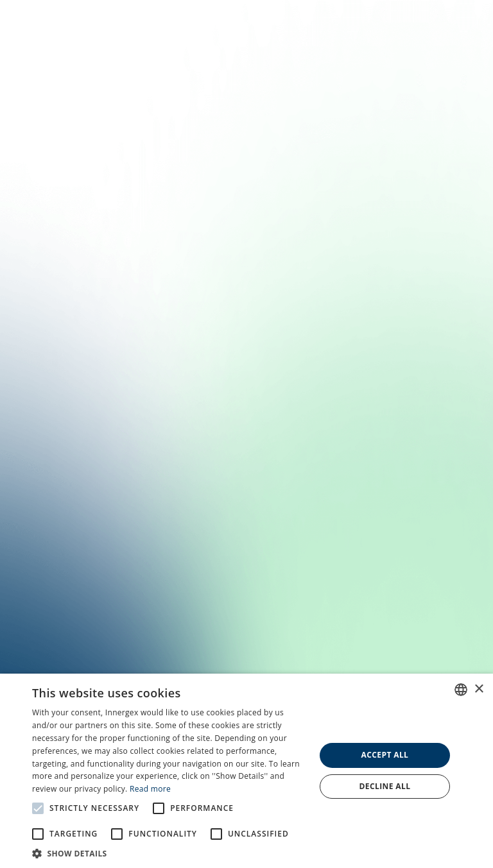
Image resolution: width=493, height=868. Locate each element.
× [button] (479, 689)
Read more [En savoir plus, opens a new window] (150, 789)
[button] (169, 853)
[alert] (246, 771)
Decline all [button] (385, 786)
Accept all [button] (385, 755)
